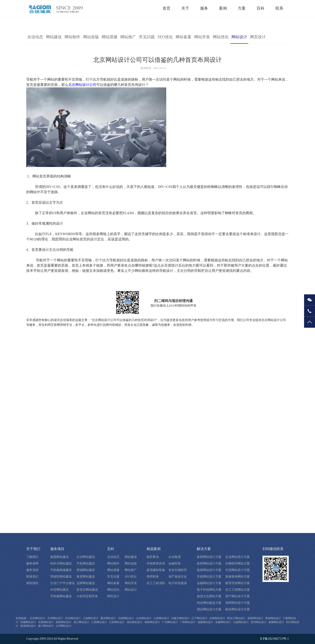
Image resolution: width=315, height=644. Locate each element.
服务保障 (32, 563)
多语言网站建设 (87, 590)
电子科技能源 (178, 583)
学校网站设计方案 (209, 577)
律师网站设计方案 (238, 603)
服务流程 (32, 570)
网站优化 (221, 37)
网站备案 (184, 37)
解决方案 (204, 549)
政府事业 (153, 557)
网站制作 (72, 37)
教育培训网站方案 (238, 583)
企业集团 (175, 557)
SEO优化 (165, 37)
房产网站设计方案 (238, 596)
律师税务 (153, 577)
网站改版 (91, 37)
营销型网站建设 (61, 577)
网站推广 (128, 37)
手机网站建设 (86, 563)
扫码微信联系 (273, 549)
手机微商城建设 (61, 570)
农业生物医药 (178, 570)
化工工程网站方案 (238, 590)
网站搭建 (110, 37)
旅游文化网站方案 (209, 596)
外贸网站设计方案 (238, 570)
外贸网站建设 (59, 590)
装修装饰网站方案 (238, 577)
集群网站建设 (86, 577)
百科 (111, 549)
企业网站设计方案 (238, 557)
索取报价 (32, 583)
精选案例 (154, 549)
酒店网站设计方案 (209, 609)
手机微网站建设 (61, 596)
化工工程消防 (156, 583)
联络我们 (32, 577)
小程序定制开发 (87, 596)
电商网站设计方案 (209, 570)
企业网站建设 (86, 557)
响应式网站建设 (61, 563)
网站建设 (54, 37)
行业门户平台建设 (63, 583)
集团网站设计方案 (209, 557)
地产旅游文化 (178, 577)
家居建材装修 (156, 570)
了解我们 (32, 557)
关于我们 (33, 549)
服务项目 (57, 549)
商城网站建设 (86, 570)
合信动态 (35, 37)
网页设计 (258, 37)
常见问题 (147, 37)
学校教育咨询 (156, 563)
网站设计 (239, 37)
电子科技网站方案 (209, 590)
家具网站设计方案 (238, 609)
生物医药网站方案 (238, 563)
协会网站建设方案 (209, 603)
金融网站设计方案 (209, 583)
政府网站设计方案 (209, 563)
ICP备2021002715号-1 (274, 639)
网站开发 (202, 37)
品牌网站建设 (86, 583)
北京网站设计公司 (82, 85)
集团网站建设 (59, 557)
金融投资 (175, 563)
